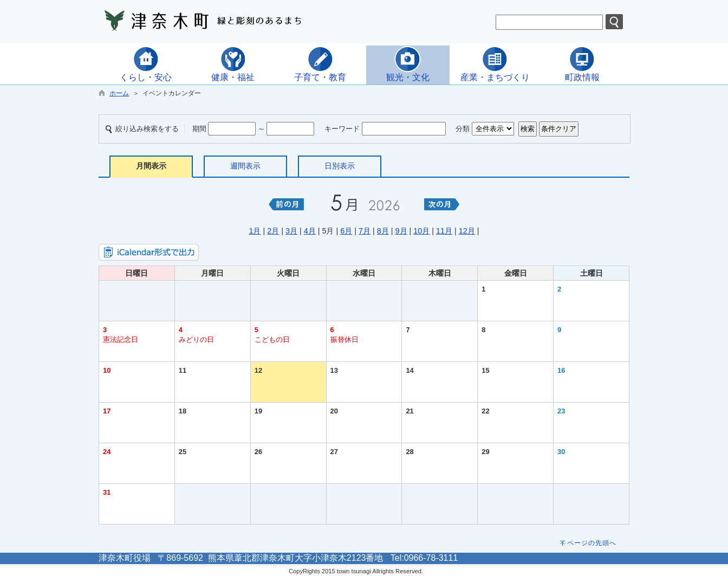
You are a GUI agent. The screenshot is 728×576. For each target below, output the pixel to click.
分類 (463, 129)
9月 (401, 231)
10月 (421, 231)
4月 (310, 231)
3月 (291, 231)
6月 (346, 231)
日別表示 (340, 166)
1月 (255, 231)
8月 (383, 231)
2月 (273, 231)
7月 (365, 231)
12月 (467, 231)
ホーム (119, 93)
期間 (199, 129)
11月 (444, 231)
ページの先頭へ (592, 543)
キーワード (342, 129)
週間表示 (245, 166)
